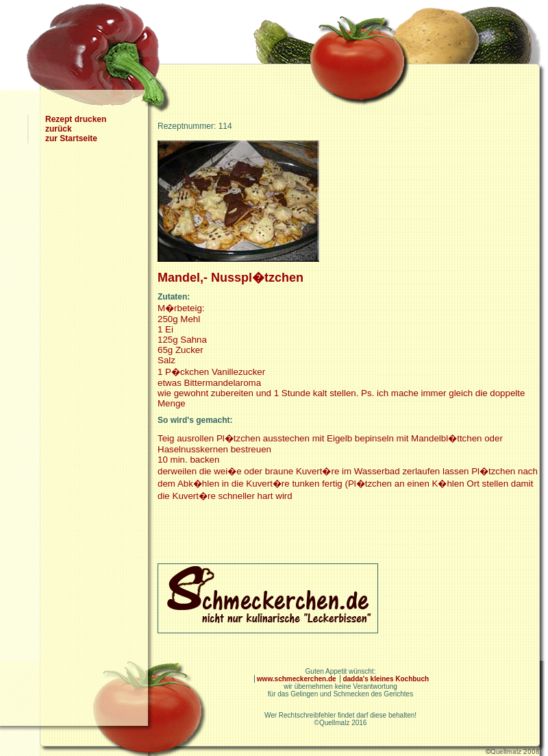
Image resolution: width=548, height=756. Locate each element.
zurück (59, 129)
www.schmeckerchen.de (298, 679)
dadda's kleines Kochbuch (386, 679)
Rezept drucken (76, 119)
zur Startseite (71, 138)
